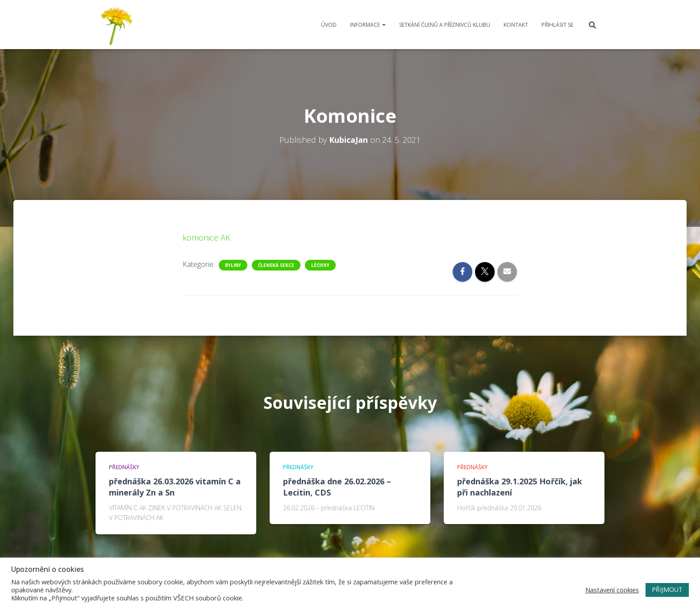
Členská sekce (276, 265)
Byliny (233, 265)
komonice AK (206, 237)
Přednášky (124, 467)
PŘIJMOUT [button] (667, 589)
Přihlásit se (557, 25)
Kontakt (516, 25)
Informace (368, 25)
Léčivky (320, 265)
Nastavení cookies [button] (612, 590)
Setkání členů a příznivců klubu (445, 25)
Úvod (329, 25)
